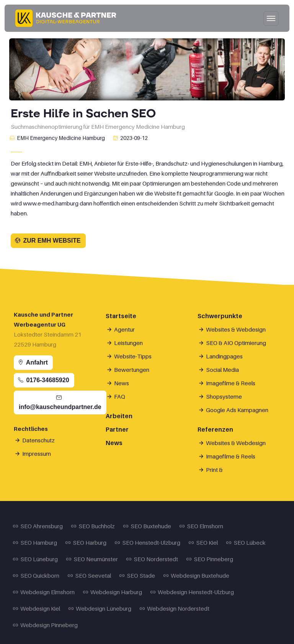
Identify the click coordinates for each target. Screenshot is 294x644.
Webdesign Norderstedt (175, 608)
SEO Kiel (204, 542)
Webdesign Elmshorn (44, 592)
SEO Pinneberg (210, 559)
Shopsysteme (221, 396)
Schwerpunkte (220, 316)
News (118, 383)
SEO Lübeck (246, 542)
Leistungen (125, 343)
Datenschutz (35, 440)
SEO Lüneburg (36, 559)
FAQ (116, 396)
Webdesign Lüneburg (100, 608)
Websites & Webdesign (233, 329)
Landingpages (221, 356)
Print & (211, 470)
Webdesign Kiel (37, 608)
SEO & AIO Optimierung (233, 343)
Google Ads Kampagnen (234, 410)
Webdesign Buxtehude (197, 575)
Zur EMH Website (48, 241)
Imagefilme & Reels (227, 383)
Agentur (121, 329)
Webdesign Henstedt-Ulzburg (193, 592)
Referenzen (215, 429)
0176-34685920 (43, 380)
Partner (117, 429)
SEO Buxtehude (148, 526)
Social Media (219, 370)
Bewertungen (128, 370)
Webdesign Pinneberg (46, 625)
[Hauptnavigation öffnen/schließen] (271, 18)
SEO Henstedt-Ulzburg (148, 542)
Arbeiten (119, 416)
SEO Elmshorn (202, 526)
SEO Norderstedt (153, 559)
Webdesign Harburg (113, 592)
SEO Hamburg (35, 542)
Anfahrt (33, 362)
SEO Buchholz (93, 526)
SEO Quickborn (37, 575)
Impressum (33, 453)
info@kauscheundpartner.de (60, 402)
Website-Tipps (130, 356)
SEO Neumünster (92, 559)
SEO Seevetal (90, 575)
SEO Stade (138, 575)
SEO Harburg (86, 542)
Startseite (121, 316)
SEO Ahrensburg (38, 526)
